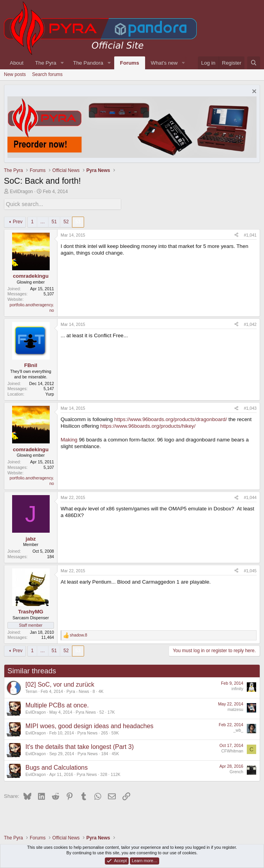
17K (111, 712)
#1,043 (250, 408)
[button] (62, 63)
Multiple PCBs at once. (57, 705)
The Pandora (88, 63)
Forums (130, 63)
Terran (31, 691)
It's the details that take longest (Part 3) (80, 746)
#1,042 (250, 324)
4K (101, 691)
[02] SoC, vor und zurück (60, 684)
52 (66, 221)
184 (105, 753)
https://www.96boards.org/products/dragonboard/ (171, 419)
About (17, 63)
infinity (237, 688)
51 (54, 221)
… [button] (43, 221)
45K (115, 753)
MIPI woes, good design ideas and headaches (89, 726)
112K (116, 774)
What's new (164, 63)
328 (104, 774)
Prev (18, 221)
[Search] (254, 63)
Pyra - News (78, 691)
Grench (236, 771)
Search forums (47, 74)
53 (78, 221)
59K (115, 732)
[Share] (236, 235)
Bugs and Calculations (57, 767)
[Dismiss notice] (253, 92)
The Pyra (46, 63)
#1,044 (250, 497)
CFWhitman (232, 750)
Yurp (50, 394)
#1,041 (250, 234)
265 (104, 732)
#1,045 (250, 570)
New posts (15, 74)
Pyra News (86, 712)
